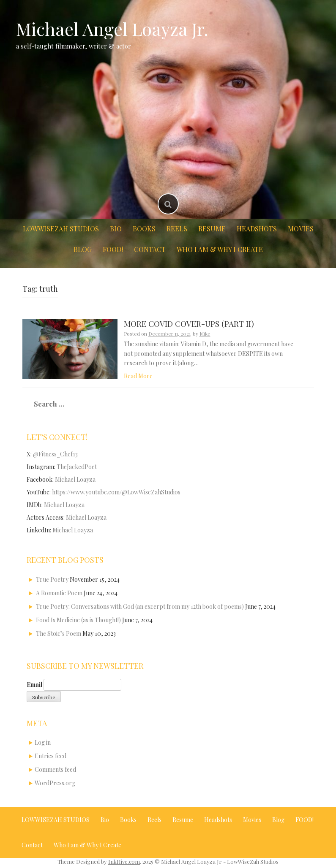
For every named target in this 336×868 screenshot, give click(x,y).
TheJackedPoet (77, 467)
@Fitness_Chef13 (55, 454)
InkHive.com (124, 861)
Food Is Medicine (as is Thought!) (78, 620)
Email (34, 685)
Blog (83, 249)
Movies (301, 229)
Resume (212, 229)
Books (144, 229)
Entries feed (51, 756)
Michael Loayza (75, 479)
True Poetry (52, 579)
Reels (177, 229)
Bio (116, 229)
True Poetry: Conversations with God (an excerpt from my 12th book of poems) (140, 606)
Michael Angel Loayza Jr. (112, 29)
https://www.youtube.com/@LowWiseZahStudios (116, 492)
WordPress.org (55, 783)
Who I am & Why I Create (220, 249)
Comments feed (55, 769)
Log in (43, 742)
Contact (150, 249)
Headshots (257, 229)
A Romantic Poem (59, 593)
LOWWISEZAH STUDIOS (61, 229)
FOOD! (113, 249)
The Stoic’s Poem (59, 633)
